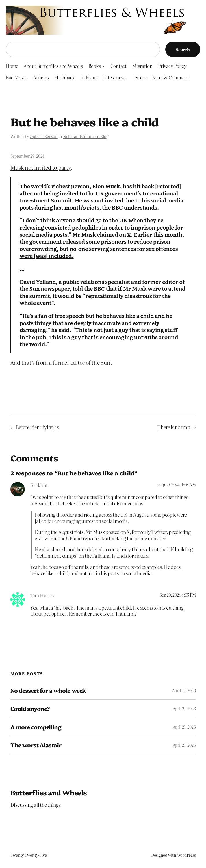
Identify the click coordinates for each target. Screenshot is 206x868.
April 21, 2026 (184, 709)
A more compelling (36, 727)
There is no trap (174, 427)
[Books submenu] (103, 66)
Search (183, 49)
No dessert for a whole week (48, 690)
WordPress (186, 855)
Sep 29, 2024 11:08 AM (177, 485)
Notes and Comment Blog (86, 136)
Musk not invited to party (41, 167)
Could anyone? (30, 709)
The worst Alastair (36, 745)
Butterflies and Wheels (49, 792)
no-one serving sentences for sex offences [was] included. (99, 252)
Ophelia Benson (44, 136)
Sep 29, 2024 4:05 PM (178, 595)
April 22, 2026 (184, 690)
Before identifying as (37, 427)
